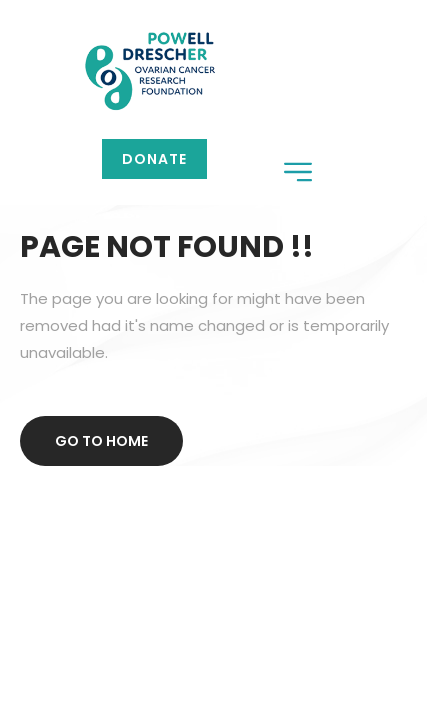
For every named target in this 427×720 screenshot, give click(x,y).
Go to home (101, 441)
